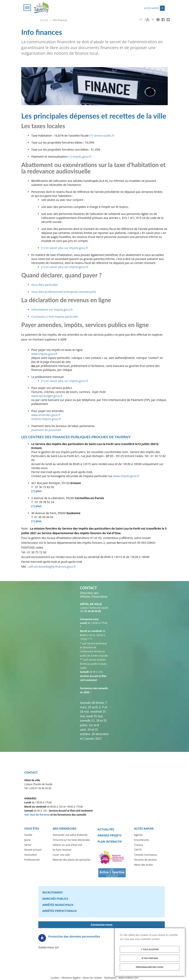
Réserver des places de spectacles (72, 860)
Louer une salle (61, 855)
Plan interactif (110, 842)
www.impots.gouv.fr (44, 354)
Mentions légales (71, 978)
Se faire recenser (62, 850)
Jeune (27, 840)
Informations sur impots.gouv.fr (52, 310)
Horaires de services (145, 860)
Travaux (138, 845)
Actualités (106, 830)
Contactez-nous (102, 925)
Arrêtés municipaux (58, 905)
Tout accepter (150, 949)
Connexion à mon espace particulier (55, 317)
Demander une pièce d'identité (70, 835)
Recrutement (53, 893)
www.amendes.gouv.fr (46, 415)
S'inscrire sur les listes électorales (71, 840)
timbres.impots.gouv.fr (46, 419)
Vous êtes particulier (45, 285)
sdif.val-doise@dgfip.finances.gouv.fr (52, 567)
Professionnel (32, 860)
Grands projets (110, 836)
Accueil (44, 20)
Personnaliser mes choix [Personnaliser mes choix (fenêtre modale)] (150, 967)
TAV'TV (138, 850)
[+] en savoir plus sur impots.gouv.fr (65, 248)
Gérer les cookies (92, 978)
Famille (28, 835)
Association (31, 855)
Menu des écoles (143, 865)
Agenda (138, 835)
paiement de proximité (46, 430)
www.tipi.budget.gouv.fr (47, 396)
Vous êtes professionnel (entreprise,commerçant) (64, 292)
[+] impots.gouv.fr (80, 157)
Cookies (55, 978)
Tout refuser (150, 958)
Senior (28, 845)
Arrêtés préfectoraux (60, 911)
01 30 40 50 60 (93, 612)
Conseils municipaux (146, 855)
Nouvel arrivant (33, 850)
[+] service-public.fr (102, 136)
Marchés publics (55, 899)
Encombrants (141, 840)
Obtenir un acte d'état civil (67, 845)
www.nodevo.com (129, 978)
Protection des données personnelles (74, 937)
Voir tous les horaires (37, 815)
